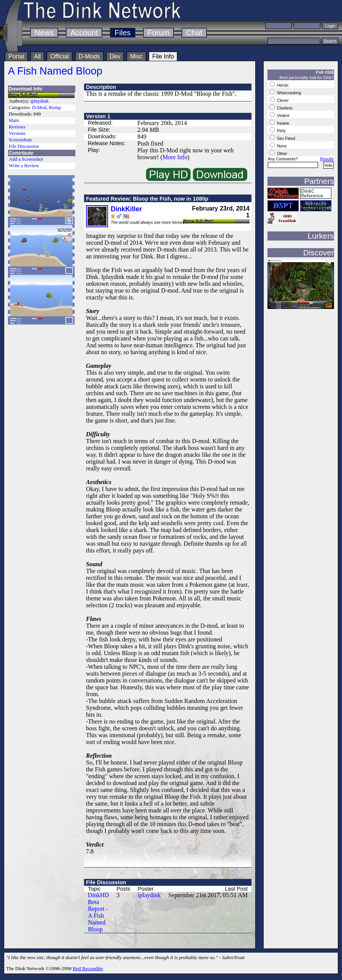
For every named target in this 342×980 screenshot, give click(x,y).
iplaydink (40, 101)
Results (327, 159)
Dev (115, 56)
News (44, 33)
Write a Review (24, 166)
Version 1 (98, 116)
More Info (175, 157)
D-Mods (89, 56)
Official (60, 56)
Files (122, 33)
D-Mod (39, 108)
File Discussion (24, 146)
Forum (159, 33)
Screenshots (20, 140)
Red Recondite (88, 968)
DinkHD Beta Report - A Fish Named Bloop (98, 912)
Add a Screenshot (26, 159)
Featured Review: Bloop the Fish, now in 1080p (147, 199)
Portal (16, 56)
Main (14, 120)
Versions (17, 133)
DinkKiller (126, 209)
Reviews (17, 127)
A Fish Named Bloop (55, 71)
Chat (194, 33)
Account (84, 33)
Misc (136, 56)
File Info (163, 56)
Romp (55, 108)
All (37, 56)
